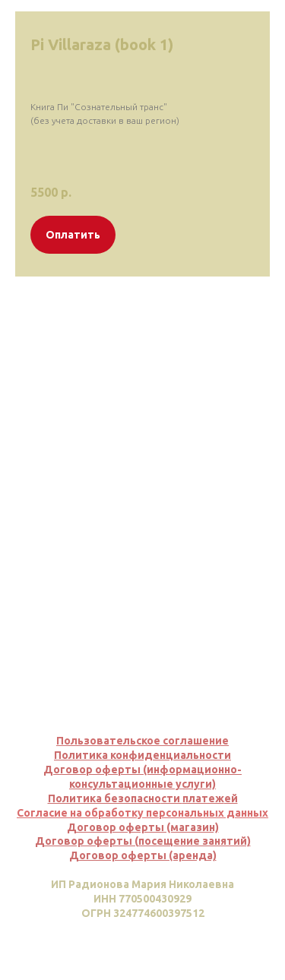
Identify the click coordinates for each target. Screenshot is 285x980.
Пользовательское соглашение (142, 741)
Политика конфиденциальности (142, 755)
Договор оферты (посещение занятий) (143, 841)
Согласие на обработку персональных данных (142, 813)
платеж (203, 798)
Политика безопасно (104, 798)
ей (231, 798)
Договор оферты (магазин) (143, 827)
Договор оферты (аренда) (143, 855)
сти (172, 798)
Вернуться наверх (142, 944)
